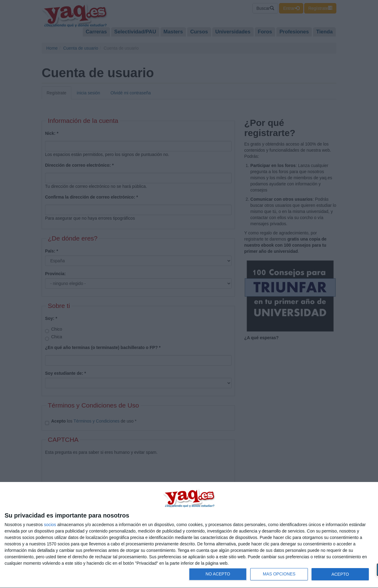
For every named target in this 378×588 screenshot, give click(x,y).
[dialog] (189, 535)
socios (50, 525)
